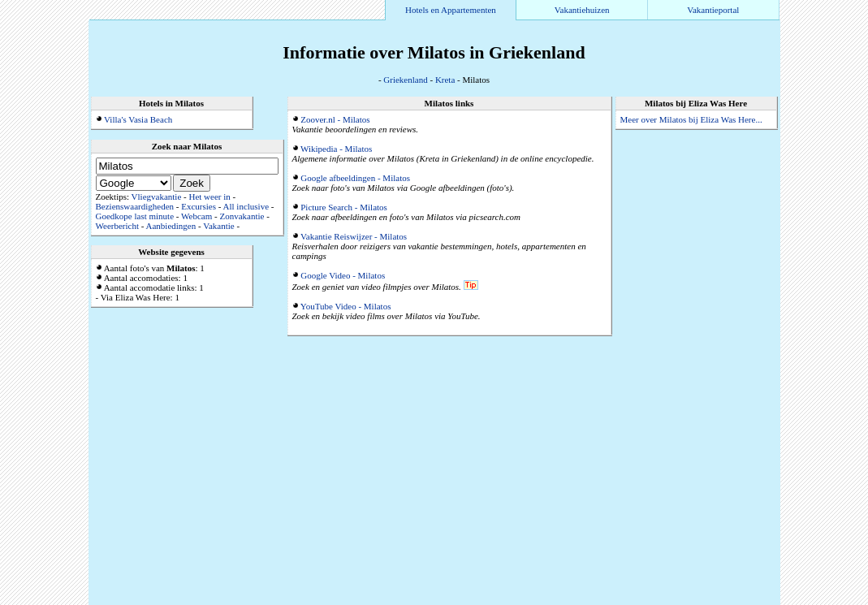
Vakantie (218, 226)
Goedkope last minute (135, 216)
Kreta (445, 80)
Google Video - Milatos (343, 275)
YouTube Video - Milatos (346, 306)
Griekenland (405, 80)
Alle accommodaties (741, 600)
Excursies (199, 206)
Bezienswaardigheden (135, 206)
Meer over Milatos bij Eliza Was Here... (691, 119)
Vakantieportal (713, 10)
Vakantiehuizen (582, 10)
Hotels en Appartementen (451, 10)
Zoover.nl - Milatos (335, 119)
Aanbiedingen (171, 226)
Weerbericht (117, 226)
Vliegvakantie (157, 197)
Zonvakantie (242, 216)
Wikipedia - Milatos (336, 149)
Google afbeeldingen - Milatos (355, 178)
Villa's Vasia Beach (138, 119)
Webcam (196, 216)
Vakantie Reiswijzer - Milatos (354, 236)
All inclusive (246, 206)
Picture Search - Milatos (344, 207)
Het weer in (209, 197)
